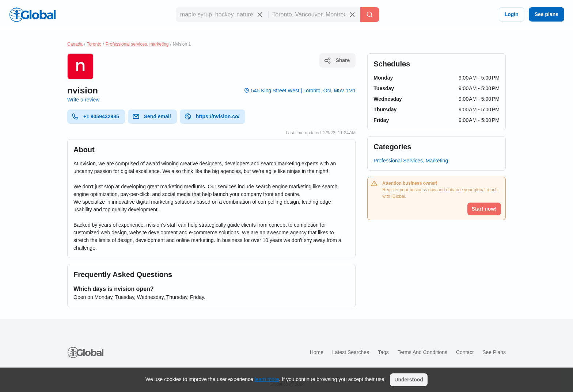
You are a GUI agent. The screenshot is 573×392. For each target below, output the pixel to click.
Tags (383, 352)
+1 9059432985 (95, 116)
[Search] (370, 15)
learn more (267, 379)
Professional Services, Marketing (411, 161)
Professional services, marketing (137, 44)
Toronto (94, 44)
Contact (465, 352)
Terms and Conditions (422, 352)
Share (337, 61)
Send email (152, 116)
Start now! (484, 209)
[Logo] (33, 15)
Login (512, 14)
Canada (75, 44)
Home (317, 352)
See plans (547, 14)
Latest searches (351, 352)
